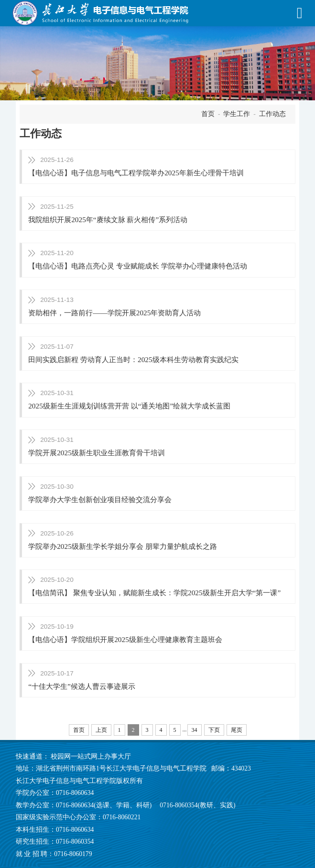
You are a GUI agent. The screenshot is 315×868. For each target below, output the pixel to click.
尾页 (237, 730)
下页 (214, 730)
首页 (208, 114)
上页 (101, 730)
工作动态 (272, 114)
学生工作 (237, 114)
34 (195, 730)
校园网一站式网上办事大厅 (91, 756)
